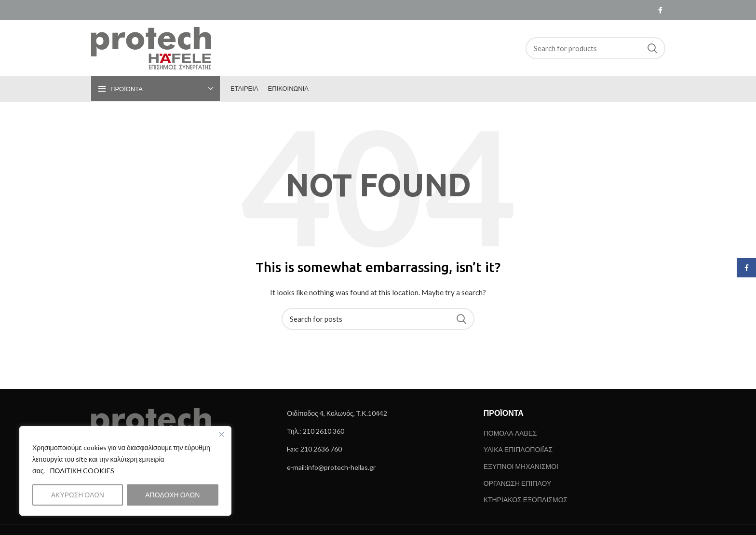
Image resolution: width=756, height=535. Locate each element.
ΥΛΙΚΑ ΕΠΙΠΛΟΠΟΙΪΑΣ (518, 449)
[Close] (221, 434)
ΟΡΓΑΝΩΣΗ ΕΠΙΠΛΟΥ (518, 483)
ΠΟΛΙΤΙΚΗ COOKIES (82, 471)
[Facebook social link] (660, 10)
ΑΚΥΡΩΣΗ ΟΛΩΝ (78, 495)
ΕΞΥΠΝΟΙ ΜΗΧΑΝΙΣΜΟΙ (521, 466)
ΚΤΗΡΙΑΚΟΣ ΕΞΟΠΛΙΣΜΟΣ (526, 500)
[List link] (378, 413)
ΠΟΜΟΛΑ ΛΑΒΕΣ (510, 433)
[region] (125, 471)
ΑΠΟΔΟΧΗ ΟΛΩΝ (172, 495)
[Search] (595, 48)
